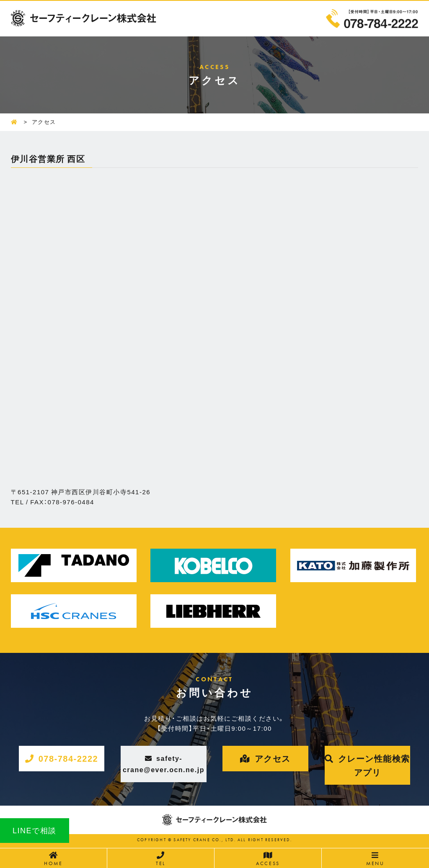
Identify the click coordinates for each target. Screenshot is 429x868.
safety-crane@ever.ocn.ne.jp (164, 764)
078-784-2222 (68, 758)
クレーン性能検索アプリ (374, 765)
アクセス (273, 758)
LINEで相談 (35, 830)
